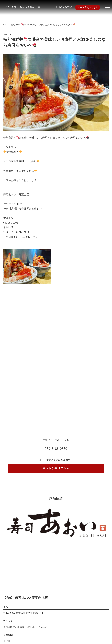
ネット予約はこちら (88, 7)
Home (6, 25)
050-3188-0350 (64, 7)
